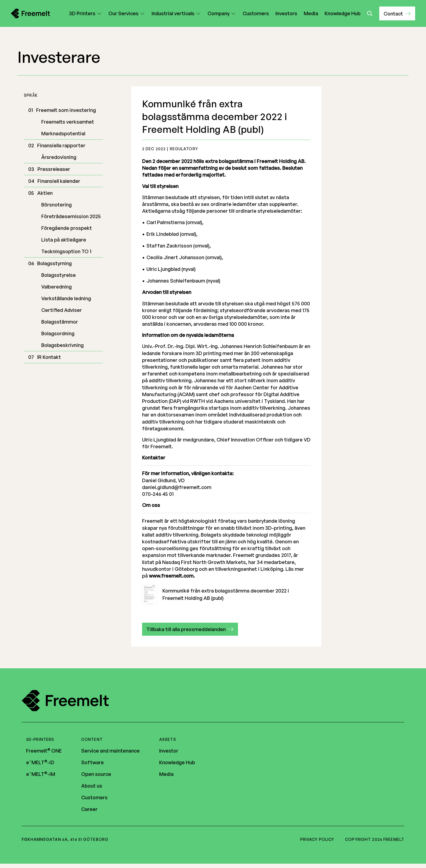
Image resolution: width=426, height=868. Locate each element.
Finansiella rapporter (61, 145)
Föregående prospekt (67, 228)
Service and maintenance (110, 751)
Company (219, 13)
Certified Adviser (62, 310)
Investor (169, 751)
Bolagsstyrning (54, 263)
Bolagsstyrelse (59, 275)
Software (93, 762)
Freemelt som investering (66, 110)
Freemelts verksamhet (68, 122)
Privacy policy (317, 839)
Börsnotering (57, 205)
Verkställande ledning (66, 298)
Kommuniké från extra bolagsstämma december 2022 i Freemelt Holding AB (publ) (216, 595)
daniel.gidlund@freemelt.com (177, 487)
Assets (168, 739)
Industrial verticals (173, 13)
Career (89, 809)
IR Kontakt (49, 357)
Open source (96, 774)
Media (311, 13)
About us (92, 786)
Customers (256, 13)
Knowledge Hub (343, 13)
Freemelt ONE (44, 751)
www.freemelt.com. (172, 576)
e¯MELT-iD (40, 762)
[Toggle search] (370, 14)
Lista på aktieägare (64, 240)
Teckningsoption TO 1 (66, 251)
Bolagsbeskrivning (62, 345)
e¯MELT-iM (41, 774)
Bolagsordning (58, 333)
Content (92, 739)
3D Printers (82, 13)
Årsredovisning (59, 157)
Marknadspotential (63, 133)
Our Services (123, 13)
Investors (286, 13)
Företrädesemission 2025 (71, 216)
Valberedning (57, 287)
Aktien (45, 193)
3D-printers (40, 739)
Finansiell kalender (59, 181)
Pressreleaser (54, 169)
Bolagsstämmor (60, 322)
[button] (397, 13)
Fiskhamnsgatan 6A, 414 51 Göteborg (65, 839)
